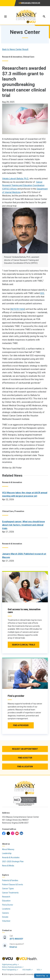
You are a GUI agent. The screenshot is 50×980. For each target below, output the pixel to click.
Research (6, 897)
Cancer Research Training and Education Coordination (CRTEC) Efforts (23, 185)
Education (6, 901)
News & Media (8, 866)
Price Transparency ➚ (10, 970)
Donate (5, 917)
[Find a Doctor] (25, 758)
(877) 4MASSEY (16, 939)
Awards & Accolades (11, 857)
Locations (6, 909)
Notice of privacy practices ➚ (13, 967)
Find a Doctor (8, 905)
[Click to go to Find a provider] (21, 725)
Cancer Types (8, 889)
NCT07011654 (18, 309)
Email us (13, 947)
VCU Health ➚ (27, 970)
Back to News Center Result (15, 49)
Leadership (7, 853)
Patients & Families (10, 880)
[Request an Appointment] (25, 749)
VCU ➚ (39, 970)
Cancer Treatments (10, 893)
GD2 (42, 293)
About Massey (8, 849)
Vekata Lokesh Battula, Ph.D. (15, 179)
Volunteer (6, 921)
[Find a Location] (25, 767)
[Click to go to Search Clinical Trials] (24, 645)
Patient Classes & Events (13, 885)
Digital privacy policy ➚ (10, 965)
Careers (5, 913)
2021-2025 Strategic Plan (13, 861)
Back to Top (42, 976)
